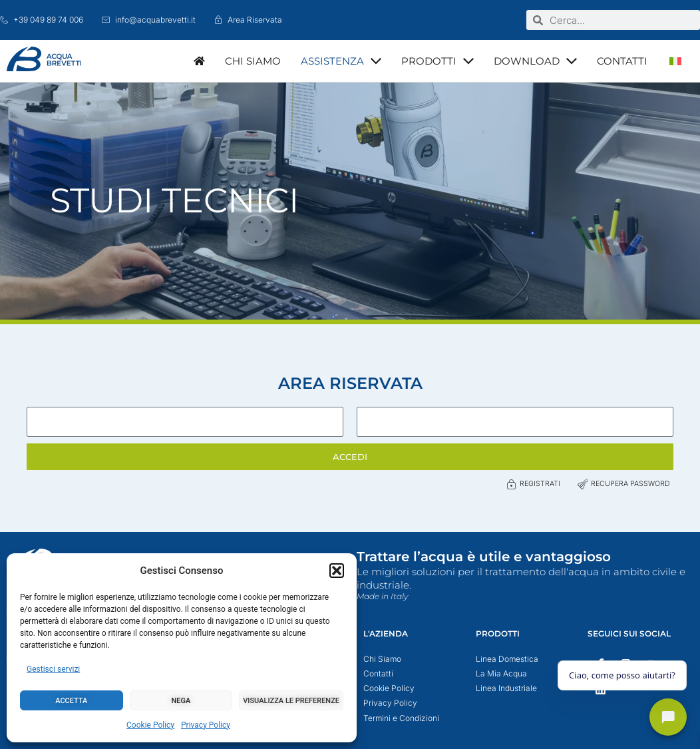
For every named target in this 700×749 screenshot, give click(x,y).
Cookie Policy (150, 725)
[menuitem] (675, 61)
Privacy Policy (206, 725)
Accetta (71, 701)
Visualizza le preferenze (291, 701)
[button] (337, 571)
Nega (181, 701)
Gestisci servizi (53, 669)
